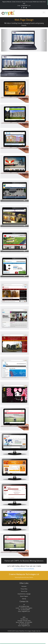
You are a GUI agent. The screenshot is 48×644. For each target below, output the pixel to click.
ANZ (24, 3)
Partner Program (24, 596)
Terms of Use (24, 591)
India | (41, 2)
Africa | (24, 2)
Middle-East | (36, 2)
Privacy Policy (24, 589)
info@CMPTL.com (26, 611)
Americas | (19, 2)
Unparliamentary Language (24, 594)
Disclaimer (24, 586)
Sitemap (24, 599)
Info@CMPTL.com (26, 6)
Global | (14, 2)
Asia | (44, 2)
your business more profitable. (24, 569)
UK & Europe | (29, 2)
